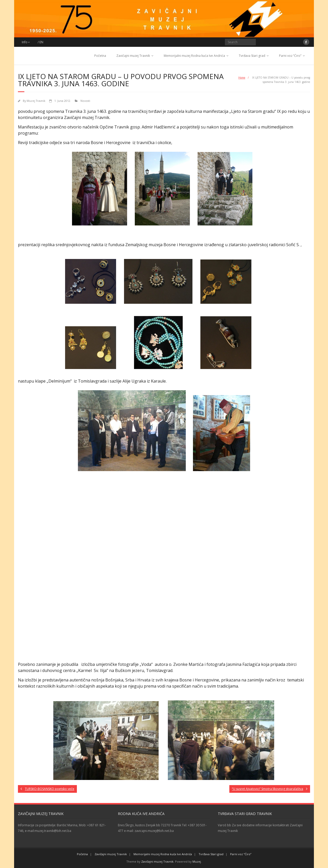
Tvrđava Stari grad (252, 56)
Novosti (85, 101)
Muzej (197, 861)
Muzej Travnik (36, 101)
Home (242, 78)
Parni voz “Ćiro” (290, 56)
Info (25, 42)
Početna (100, 56)
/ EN (40, 42)
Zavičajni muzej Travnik (133, 56)
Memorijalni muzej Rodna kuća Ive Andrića (194, 56)
